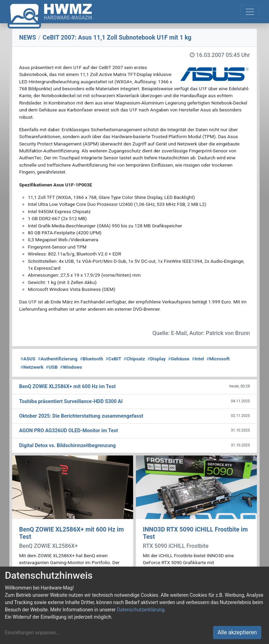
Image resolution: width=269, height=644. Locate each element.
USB (52, 367)
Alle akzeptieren (237, 632)
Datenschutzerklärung (140, 610)
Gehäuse (179, 359)
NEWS (28, 37)
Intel (198, 359)
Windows (71, 367)
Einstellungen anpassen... (32, 633)
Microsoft (218, 359)
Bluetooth (92, 359)
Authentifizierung (58, 359)
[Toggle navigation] (250, 12)
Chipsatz (134, 359)
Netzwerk (32, 367)
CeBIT (113, 359)
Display (157, 359)
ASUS (28, 359)
